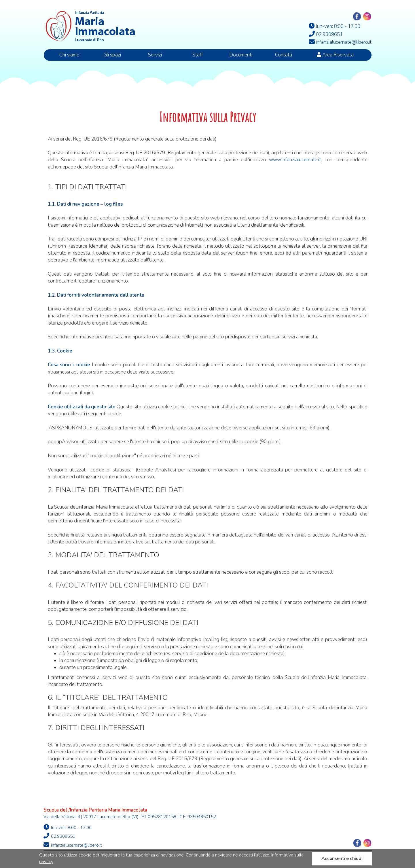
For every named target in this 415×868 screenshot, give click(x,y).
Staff (198, 55)
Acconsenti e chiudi (342, 858)
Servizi (155, 55)
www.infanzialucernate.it (295, 160)
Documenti (241, 55)
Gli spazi (112, 55)
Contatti (284, 55)
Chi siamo (69, 55)
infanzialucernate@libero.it (73, 845)
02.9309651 (59, 836)
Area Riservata (335, 55)
